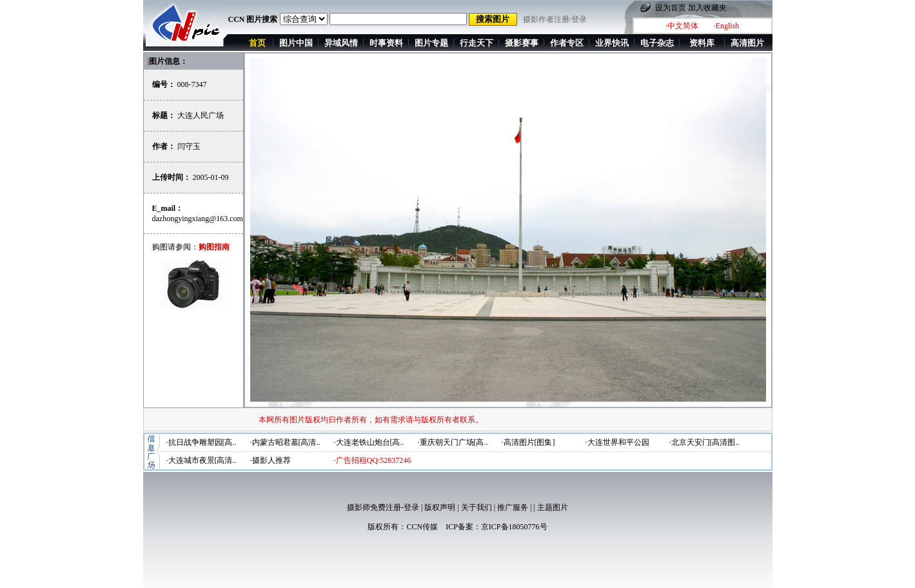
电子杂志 (657, 43)
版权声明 (440, 507)
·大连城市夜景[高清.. (202, 460)
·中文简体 (682, 26)
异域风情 (341, 43)
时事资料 (386, 43)
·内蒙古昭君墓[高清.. (285, 442)
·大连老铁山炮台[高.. (369, 442)
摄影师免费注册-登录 (383, 507)
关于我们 (477, 507)
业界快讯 (612, 43)
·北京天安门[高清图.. (704, 442)
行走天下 (477, 43)
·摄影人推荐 (271, 460)
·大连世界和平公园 (617, 442)
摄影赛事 (522, 43)
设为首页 (671, 8)
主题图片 (553, 507)
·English (727, 26)
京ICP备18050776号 (514, 527)
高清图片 (747, 43)
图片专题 (431, 43)
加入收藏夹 (707, 8)
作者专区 (567, 43)
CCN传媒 (422, 527)
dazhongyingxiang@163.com (198, 219)
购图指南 (214, 247)
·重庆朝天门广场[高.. (453, 442)
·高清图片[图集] (528, 442)
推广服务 (513, 507)
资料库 (702, 43)
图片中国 (296, 43)
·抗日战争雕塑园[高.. (202, 442)
